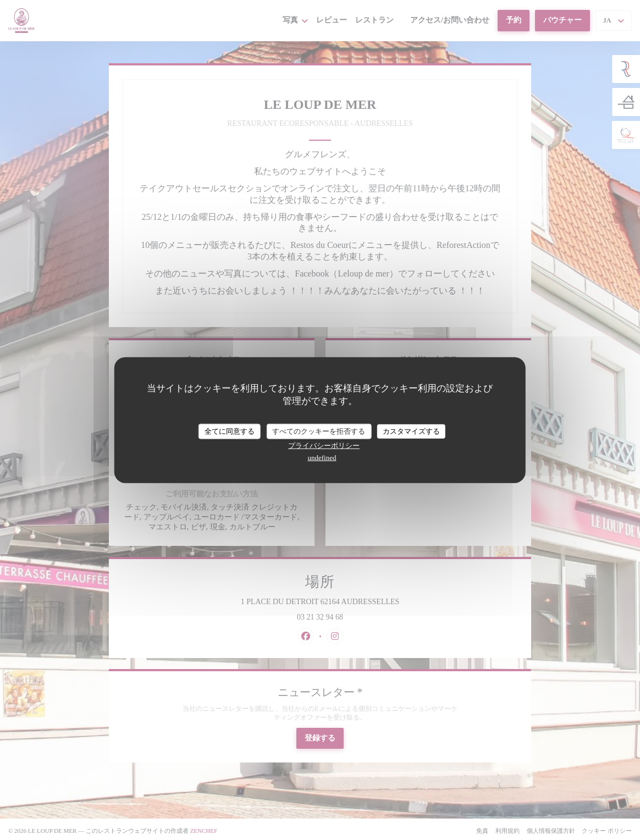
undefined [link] (322, 457)
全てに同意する (230, 431)
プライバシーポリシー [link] (324, 445)
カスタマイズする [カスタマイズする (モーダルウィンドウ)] (411, 431)
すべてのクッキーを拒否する (319, 431)
